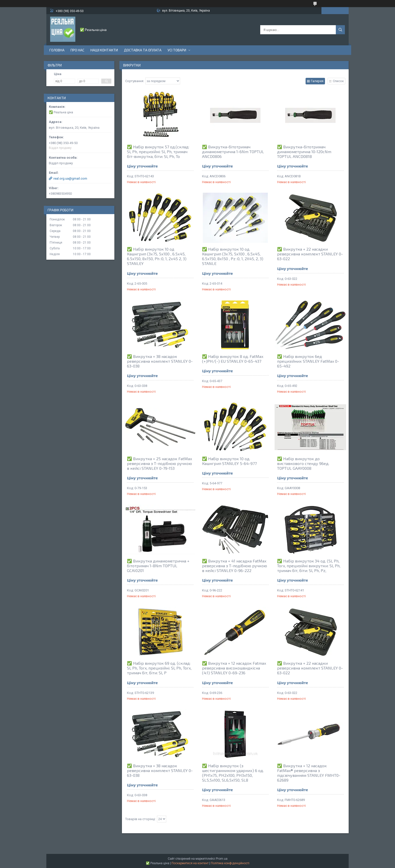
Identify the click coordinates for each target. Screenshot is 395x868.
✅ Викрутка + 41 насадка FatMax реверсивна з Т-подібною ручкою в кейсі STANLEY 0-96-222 (235, 566)
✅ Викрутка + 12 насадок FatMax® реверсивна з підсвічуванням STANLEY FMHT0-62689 (309, 773)
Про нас (77, 50)
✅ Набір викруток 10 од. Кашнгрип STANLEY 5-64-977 (229, 461)
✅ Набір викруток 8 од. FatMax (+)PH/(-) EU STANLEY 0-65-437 (233, 359)
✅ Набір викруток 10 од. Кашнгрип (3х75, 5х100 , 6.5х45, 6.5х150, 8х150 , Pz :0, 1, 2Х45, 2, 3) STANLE (233, 256)
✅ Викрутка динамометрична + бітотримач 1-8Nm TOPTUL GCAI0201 (158, 566)
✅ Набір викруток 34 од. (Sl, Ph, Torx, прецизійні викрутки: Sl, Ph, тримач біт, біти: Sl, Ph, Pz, (309, 566)
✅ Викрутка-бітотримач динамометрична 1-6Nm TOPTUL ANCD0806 (233, 152)
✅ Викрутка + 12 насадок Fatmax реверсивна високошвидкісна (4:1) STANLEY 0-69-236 (234, 668)
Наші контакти (104, 50)
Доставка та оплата (143, 50)
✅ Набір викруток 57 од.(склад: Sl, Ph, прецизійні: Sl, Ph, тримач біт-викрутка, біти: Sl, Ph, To (158, 152)
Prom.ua (222, 859)
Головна (57, 50)
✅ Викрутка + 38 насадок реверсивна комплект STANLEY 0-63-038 (160, 361)
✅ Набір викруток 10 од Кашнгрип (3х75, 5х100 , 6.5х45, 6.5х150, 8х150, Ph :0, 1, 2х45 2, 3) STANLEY (157, 256)
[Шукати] (340, 30)
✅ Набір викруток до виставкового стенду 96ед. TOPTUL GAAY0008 (303, 463)
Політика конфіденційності (230, 863)
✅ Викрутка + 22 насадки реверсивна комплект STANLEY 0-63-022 (310, 254)
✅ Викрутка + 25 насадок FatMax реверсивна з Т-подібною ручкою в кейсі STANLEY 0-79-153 (159, 463)
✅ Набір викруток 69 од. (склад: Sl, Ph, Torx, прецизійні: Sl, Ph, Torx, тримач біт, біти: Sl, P (159, 668)
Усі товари (177, 50)
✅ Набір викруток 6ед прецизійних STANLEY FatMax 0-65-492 (308, 361)
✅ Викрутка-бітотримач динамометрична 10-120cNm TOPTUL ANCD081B (304, 152)
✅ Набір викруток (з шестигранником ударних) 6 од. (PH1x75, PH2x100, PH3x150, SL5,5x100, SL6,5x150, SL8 (233, 773)
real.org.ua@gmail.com (70, 178)
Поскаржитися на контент (190, 863)
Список (338, 81)
